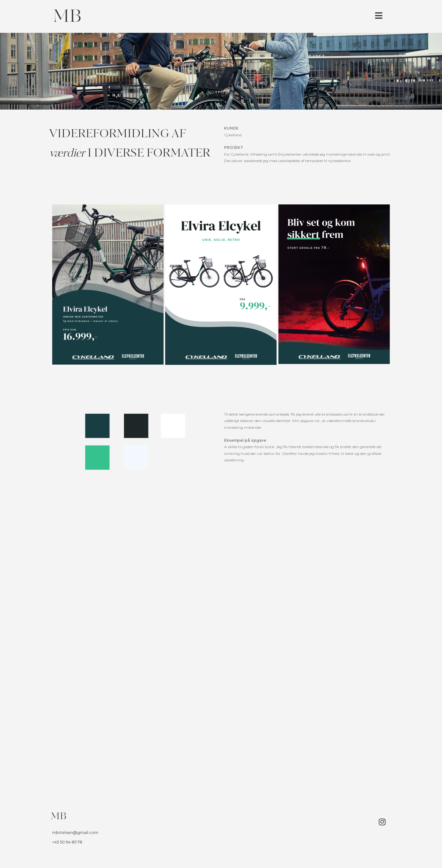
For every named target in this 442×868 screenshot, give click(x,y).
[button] (379, 16)
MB (67, 18)
